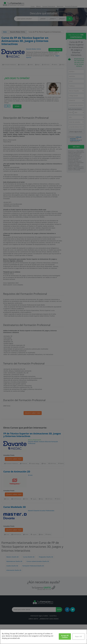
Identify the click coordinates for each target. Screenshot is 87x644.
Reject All (78, 636)
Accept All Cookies (65, 636)
